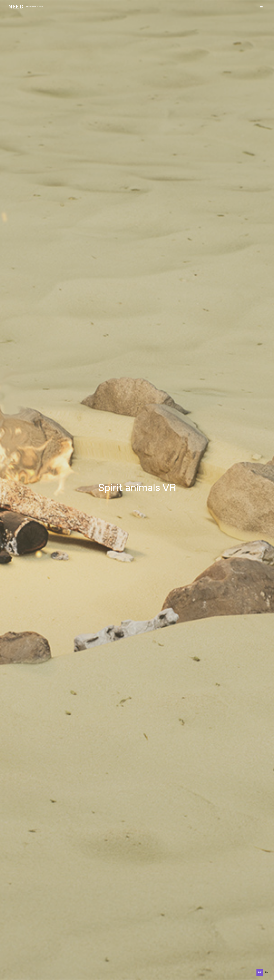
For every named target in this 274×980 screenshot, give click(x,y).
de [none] (260, 972)
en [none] (266, 972)
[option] (266, 972)
